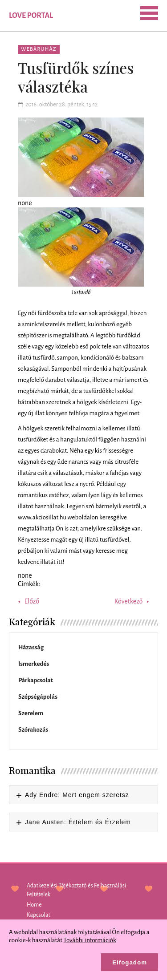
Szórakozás (33, 730)
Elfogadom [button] (130, 962)
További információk (90, 940)
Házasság (31, 647)
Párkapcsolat (36, 680)
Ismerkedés (34, 664)
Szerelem (31, 713)
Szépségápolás (38, 697)
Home (34, 905)
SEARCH (69, 15)
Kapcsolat (39, 915)
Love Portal (31, 16)
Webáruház (39, 49)
